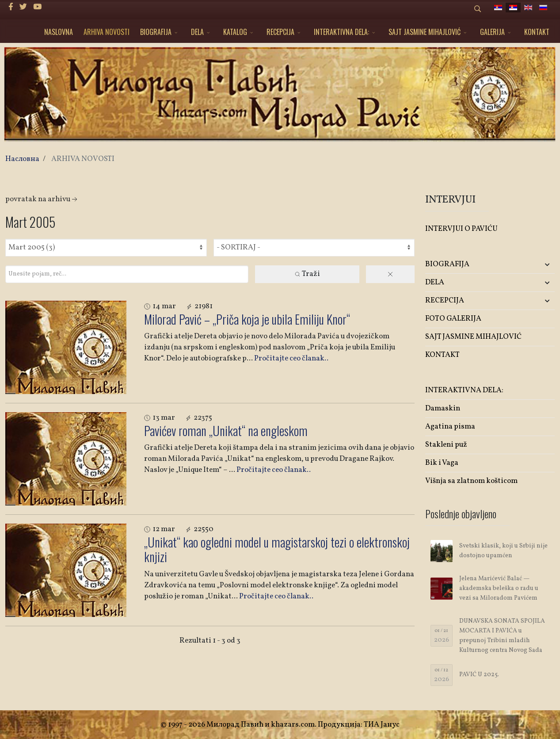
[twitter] (23, 7)
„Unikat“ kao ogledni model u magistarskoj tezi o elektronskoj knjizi (277, 549)
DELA (197, 32)
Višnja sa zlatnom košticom (471, 481)
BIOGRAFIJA (156, 32)
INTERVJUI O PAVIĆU (461, 229)
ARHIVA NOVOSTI (107, 32)
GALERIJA (492, 32)
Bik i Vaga (442, 463)
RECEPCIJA (280, 32)
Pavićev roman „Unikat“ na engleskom (226, 431)
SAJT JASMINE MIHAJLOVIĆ (425, 32)
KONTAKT (537, 32)
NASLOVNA (59, 32)
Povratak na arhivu (42, 199)
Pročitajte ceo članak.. (291, 358)
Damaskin (443, 408)
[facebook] (11, 7)
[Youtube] (37, 7)
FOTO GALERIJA (453, 319)
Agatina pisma (450, 427)
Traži (307, 274)
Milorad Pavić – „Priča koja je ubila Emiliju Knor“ (247, 319)
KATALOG (235, 32)
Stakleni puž (446, 445)
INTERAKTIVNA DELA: (341, 32)
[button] (533, 265)
